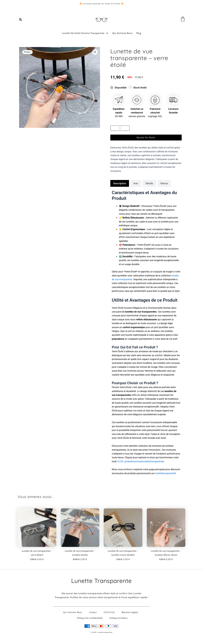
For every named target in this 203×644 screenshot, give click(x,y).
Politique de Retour (103, 617)
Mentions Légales (110, 612)
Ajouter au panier (146, 138)
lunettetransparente (165, 473)
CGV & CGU (93, 612)
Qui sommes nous (122, 33)
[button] (20, 20)
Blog (139, 33)
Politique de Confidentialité (135, 612)
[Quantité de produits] (120, 128)
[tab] (120, 183)
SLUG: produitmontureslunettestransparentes (141, 461)
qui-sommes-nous (62, 612)
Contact (80, 612)
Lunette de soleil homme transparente (85, 33)
